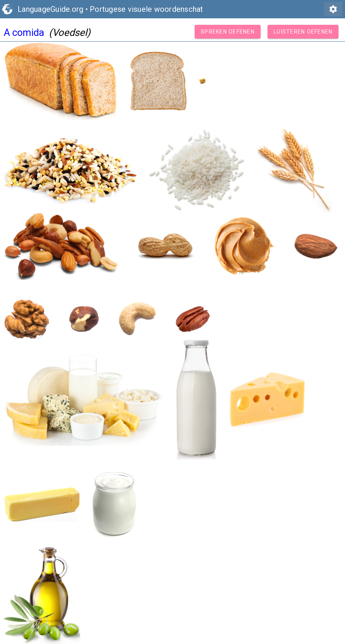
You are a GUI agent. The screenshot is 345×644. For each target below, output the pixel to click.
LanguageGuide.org (50, 9)
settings (333, 9)
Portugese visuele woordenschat (147, 9)
